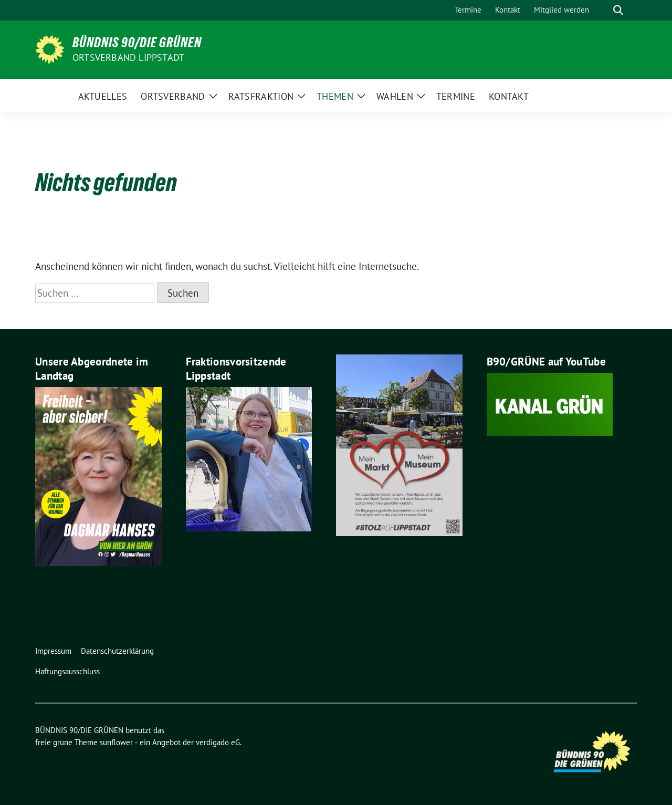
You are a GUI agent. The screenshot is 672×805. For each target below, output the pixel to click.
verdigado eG (218, 742)
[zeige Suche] (618, 10)
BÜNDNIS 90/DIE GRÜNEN (137, 43)
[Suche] (603, 10)
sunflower (116, 742)
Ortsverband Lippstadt (128, 57)
